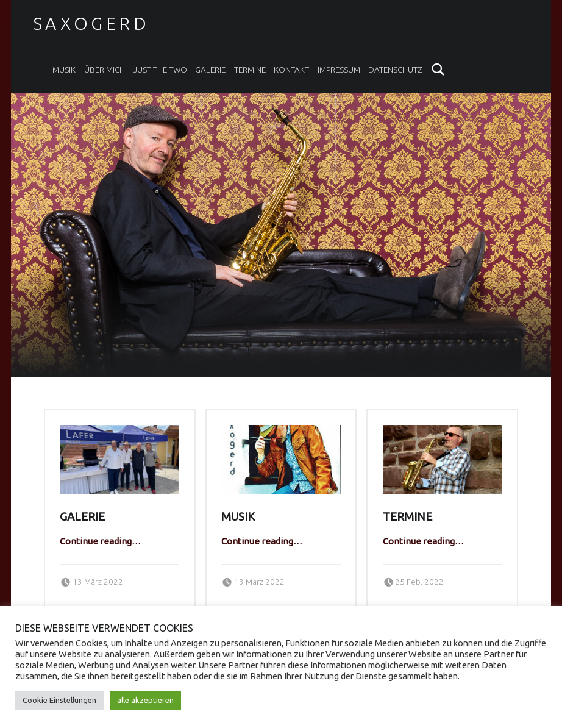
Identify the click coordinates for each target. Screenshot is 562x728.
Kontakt (291, 70)
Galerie (210, 70)
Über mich (105, 70)
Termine (250, 70)
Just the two (160, 70)
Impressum (339, 70)
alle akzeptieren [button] (145, 700)
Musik (64, 70)
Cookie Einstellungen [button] (59, 700)
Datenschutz (395, 70)
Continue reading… (100, 541)
